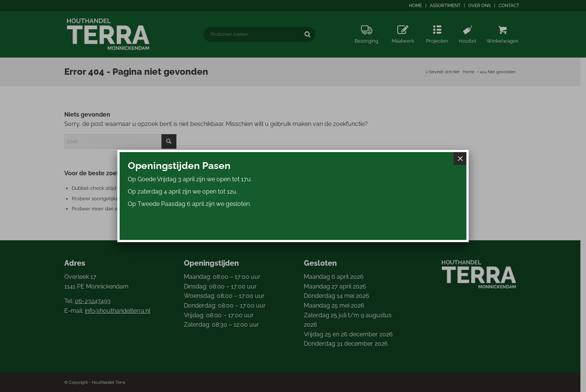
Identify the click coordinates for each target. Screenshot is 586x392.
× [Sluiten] (460, 158)
